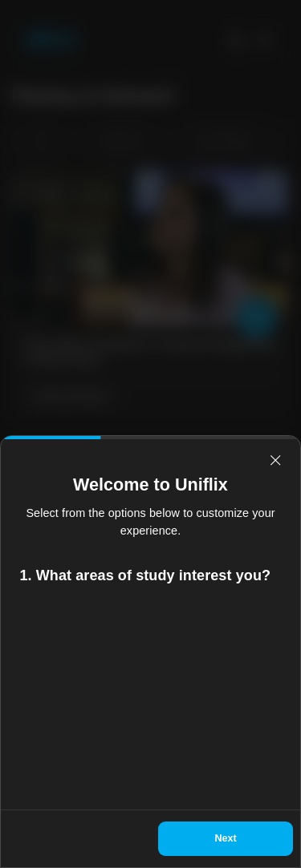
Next (225, 838)
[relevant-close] (275, 460)
